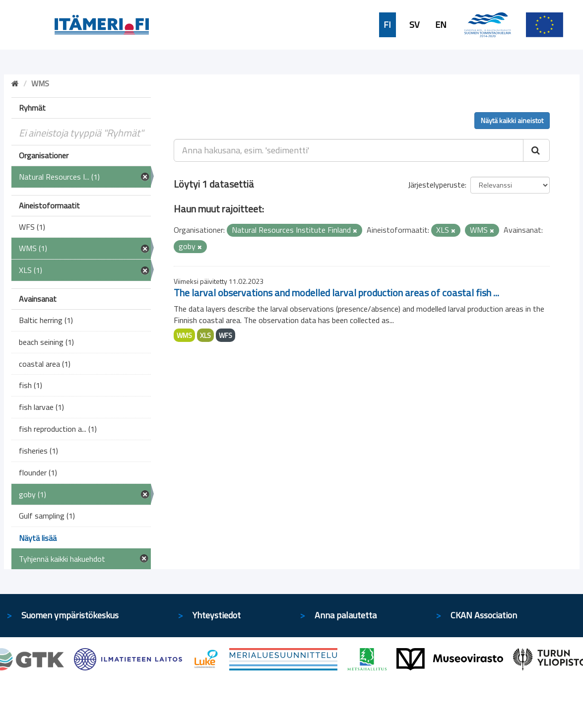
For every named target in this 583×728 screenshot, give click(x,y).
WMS (184, 335)
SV (414, 25)
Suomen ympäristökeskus (70, 615)
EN (441, 25)
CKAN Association (484, 615)
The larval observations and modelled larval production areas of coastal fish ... (336, 293)
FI (387, 25)
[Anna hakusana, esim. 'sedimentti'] (349, 150)
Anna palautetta (346, 615)
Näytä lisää (38, 538)
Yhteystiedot (217, 615)
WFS (226, 335)
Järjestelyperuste (436, 185)
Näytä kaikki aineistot (512, 120)
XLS (205, 335)
